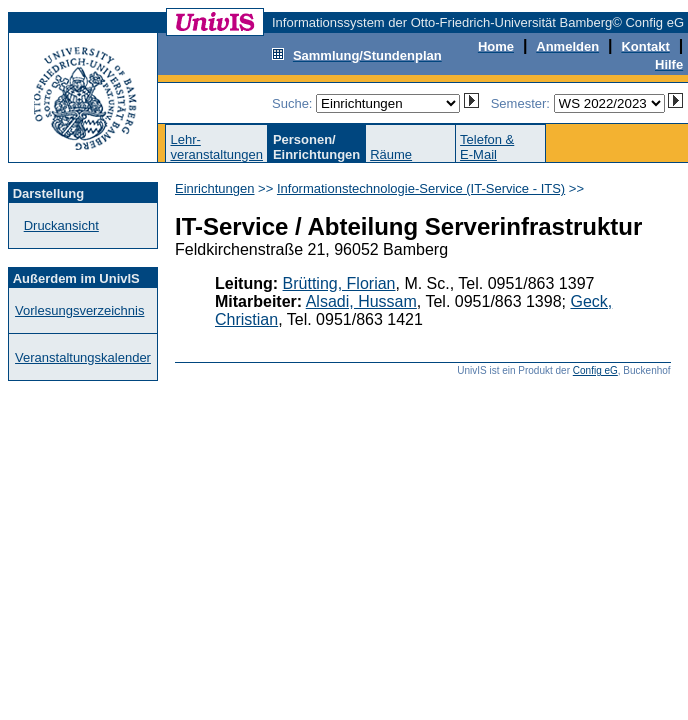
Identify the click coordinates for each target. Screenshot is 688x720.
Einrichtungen (215, 188)
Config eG (595, 370)
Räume (391, 154)
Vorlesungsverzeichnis (79, 310)
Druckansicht (61, 225)
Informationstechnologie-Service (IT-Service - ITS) (421, 188)
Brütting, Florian (339, 283)
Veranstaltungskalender (83, 357)
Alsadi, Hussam (361, 301)
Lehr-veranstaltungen (216, 147)
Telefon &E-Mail (487, 147)
